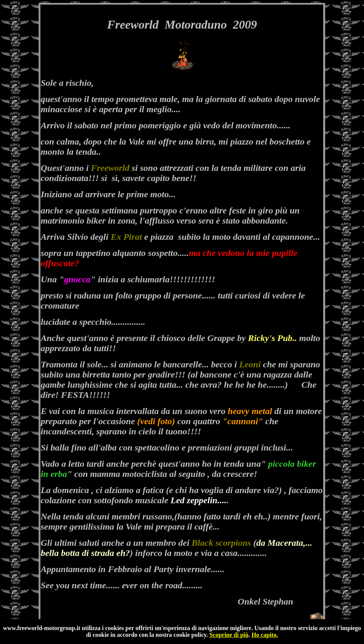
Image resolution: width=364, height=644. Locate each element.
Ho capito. (265, 635)
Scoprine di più (229, 635)
